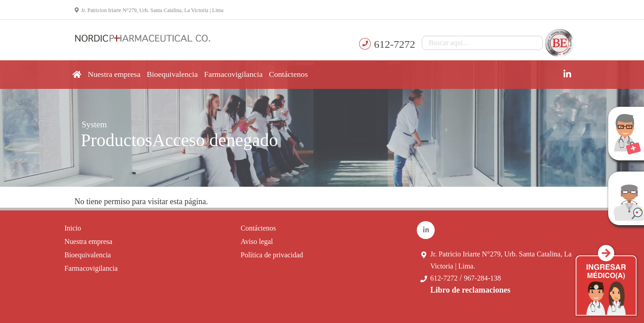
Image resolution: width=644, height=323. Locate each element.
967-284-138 (482, 278)
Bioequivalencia (172, 74)
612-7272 (444, 278)
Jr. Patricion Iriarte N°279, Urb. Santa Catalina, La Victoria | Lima (149, 10)
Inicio (73, 228)
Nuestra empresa (114, 74)
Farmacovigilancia (233, 74)
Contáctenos (288, 74)
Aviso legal (257, 241)
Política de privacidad (272, 255)
